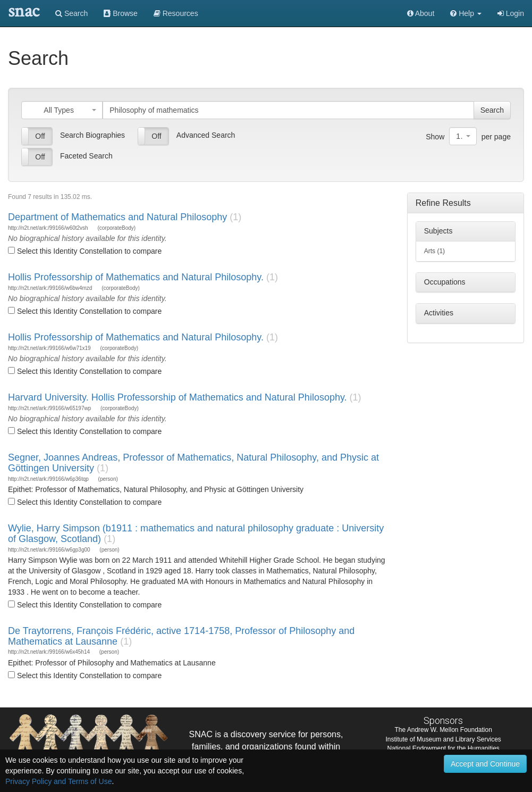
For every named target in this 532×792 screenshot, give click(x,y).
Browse (121, 13)
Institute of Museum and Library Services (443, 739)
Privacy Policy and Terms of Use (58, 781)
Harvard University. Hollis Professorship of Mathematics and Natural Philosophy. (178, 397)
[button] (466, 13)
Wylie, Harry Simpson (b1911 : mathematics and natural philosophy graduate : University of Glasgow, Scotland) (196, 533)
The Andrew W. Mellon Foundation (443, 730)
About (421, 13)
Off (40, 136)
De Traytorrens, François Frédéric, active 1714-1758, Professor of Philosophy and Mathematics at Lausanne (181, 636)
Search (71, 13)
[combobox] (62, 110)
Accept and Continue (485, 764)
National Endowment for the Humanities (443, 748)
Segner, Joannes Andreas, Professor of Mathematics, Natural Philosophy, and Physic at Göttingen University (193, 463)
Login (511, 13)
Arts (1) (434, 251)
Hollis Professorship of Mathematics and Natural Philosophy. (136, 277)
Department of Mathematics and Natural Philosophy (117, 217)
